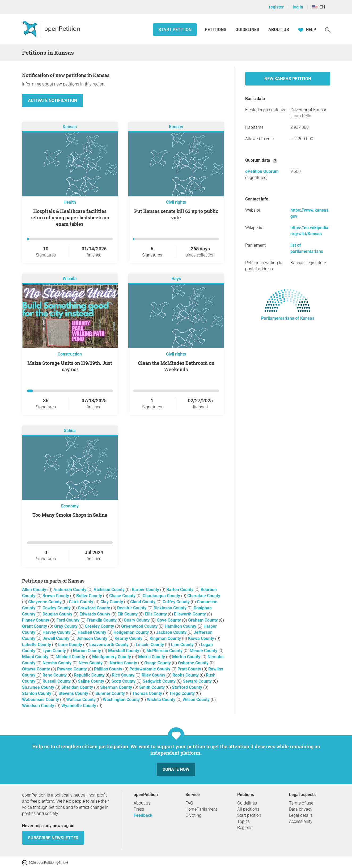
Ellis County (156, 614)
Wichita (70, 279)
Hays (176, 279)
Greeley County (100, 626)
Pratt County (190, 669)
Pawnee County (73, 669)
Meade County (204, 651)
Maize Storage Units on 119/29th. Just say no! (70, 366)
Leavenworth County (109, 645)
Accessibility (301, 821)
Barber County (146, 590)
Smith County (152, 687)
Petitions (216, 30)
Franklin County (102, 620)
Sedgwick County (160, 681)
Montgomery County (112, 657)
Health (70, 202)
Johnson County (92, 638)
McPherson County (165, 651)
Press (139, 809)
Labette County (37, 645)
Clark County (82, 602)
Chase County (123, 596)
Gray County (66, 626)
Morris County (152, 657)
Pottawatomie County (150, 669)
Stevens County (74, 693)
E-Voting (193, 815)
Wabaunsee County (41, 700)
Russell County (57, 681)
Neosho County (58, 663)
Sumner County (111, 693)
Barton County (180, 590)
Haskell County (92, 632)
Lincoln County (150, 645)
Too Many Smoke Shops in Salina (70, 515)
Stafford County (188, 687)
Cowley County (57, 608)
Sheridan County (78, 687)
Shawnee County (39, 687)
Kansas (70, 127)
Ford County (68, 620)
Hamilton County (181, 626)
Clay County (112, 602)
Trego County (183, 693)
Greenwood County (140, 626)
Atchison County (110, 590)
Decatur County (132, 608)
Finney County (36, 620)
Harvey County (57, 632)
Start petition (175, 30)
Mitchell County (71, 657)
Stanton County (37, 693)
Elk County (128, 614)
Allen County (35, 590)
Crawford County (94, 608)
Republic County (90, 675)
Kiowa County (202, 638)
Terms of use (301, 803)
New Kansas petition (288, 79)
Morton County (187, 657)
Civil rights (176, 202)
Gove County (169, 620)
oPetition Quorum (262, 171)
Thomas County (148, 693)
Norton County (124, 663)
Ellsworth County (190, 614)
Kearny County (129, 638)
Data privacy (301, 809)
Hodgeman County (132, 632)
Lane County (71, 645)
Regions (245, 828)
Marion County (88, 651)
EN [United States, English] (319, 7)
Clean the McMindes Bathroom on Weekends (176, 366)
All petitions (248, 809)
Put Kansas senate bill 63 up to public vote (176, 214)
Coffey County (177, 602)
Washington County (122, 700)
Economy (70, 506)
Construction (70, 354)
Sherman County (117, 687)
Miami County (36, 657)
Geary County (137, 620)
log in (298, 7)
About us (279, 30)
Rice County (124, 675)
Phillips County (109, 669)
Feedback (143, 815)
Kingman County (166, 638)
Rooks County (186, 675)
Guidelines (247, 30)
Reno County (55, 675)
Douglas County (58, 614)
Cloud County (143, 602)
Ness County (91, 663)
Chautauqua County (162, 596)
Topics (243, 821)
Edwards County (95, 614)
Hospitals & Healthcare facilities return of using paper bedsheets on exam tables (70, 217)
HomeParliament (201, 809)
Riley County (154, 675)
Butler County (90, 596)
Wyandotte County (79, 706)
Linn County (183, 645)
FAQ (189, 803)
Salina (70, 431)
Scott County (124, 681)
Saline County (92, 681)
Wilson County (197, 700)
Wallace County (81, 700)
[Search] (328, 30)
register (276, 7)
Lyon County (55, 651)
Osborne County (194, 663)
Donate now (176, 769)
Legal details (301, 815)
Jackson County (172, 632)
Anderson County (70, 590)
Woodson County (39, 706)
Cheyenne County (45, 602)
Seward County (198, 681)
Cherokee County (204, 596)
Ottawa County (37, 669)
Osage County (158, 663)
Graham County (203, 620)
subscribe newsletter (53, 838)
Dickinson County (171, 608)
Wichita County (162, 700)
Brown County (56, 596)
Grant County (35, 626)
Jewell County (56, 638)
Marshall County (124, 651)
